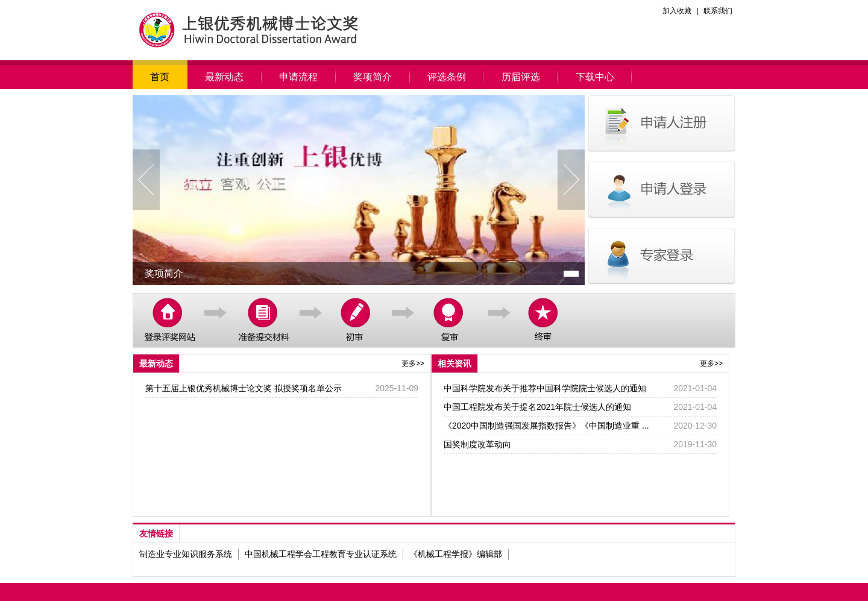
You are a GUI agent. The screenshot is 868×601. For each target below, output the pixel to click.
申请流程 (299, 77)
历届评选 (520, 77)
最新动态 (225, 77)
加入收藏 (677, 11)
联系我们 (718, 11)
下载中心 (595, 77)
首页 (160, 77)
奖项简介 (373, 77)
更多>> (413, 363)
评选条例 (447, 77)
